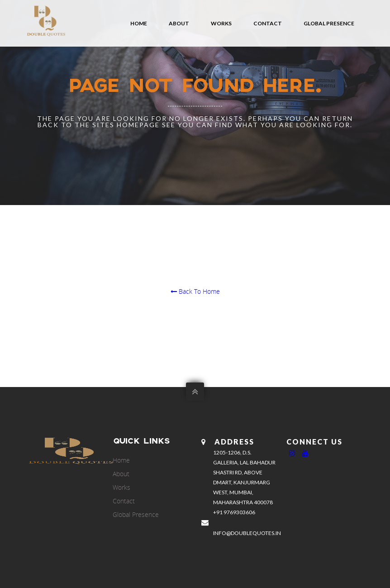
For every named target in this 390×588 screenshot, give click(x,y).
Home (139, 23)
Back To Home (195, 291)
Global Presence (329, 23)
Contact (268, 23)
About (179, 23)
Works (221, 23)
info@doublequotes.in (247, 533)
